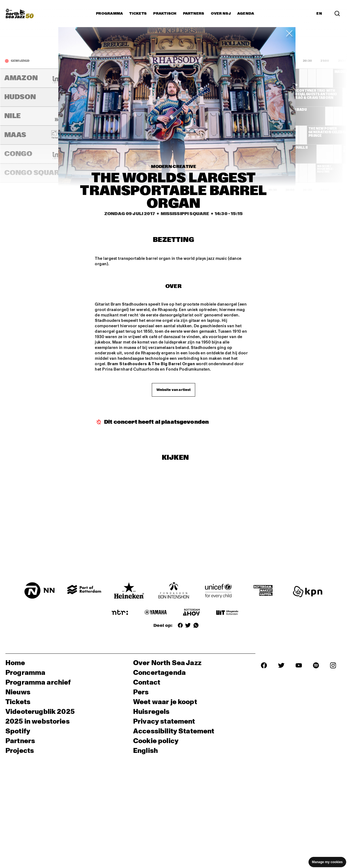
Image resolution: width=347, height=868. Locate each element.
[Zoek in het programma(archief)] (337, 14)
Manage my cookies (327, 862)
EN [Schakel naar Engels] (319, 14)
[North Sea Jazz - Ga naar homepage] (20, 14)
